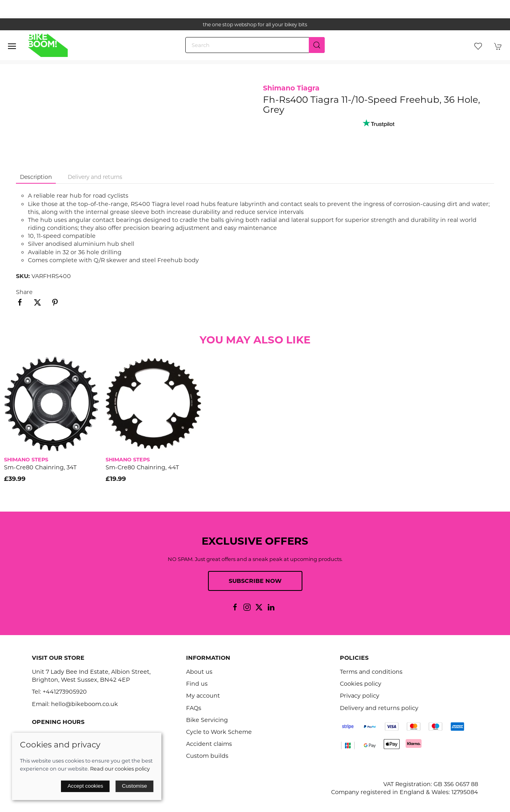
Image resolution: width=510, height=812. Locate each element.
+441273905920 (65, 692)
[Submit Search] (317, 45)
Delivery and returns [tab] (95, 177)
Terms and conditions (371, 672)
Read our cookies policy (120, 769)
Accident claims (209, 744)
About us (199, 672)
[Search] (255, 45)
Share (24, 292)
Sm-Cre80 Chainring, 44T (142, 467)
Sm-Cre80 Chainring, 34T (40, 467)
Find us (197, 684)
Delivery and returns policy (379, 708)
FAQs (194, 708)
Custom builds (207, 756)
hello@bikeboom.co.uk (84, 704)
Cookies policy (361, 684)
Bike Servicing (207, 720)
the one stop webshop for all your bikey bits (255, 25)
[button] (12, 46)
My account (203, 696)
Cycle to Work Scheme (219, 732)
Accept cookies (85, 786)
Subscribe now (255, 581)
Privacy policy (360, 696)
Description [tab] (36, 177)
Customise (134, 786)
